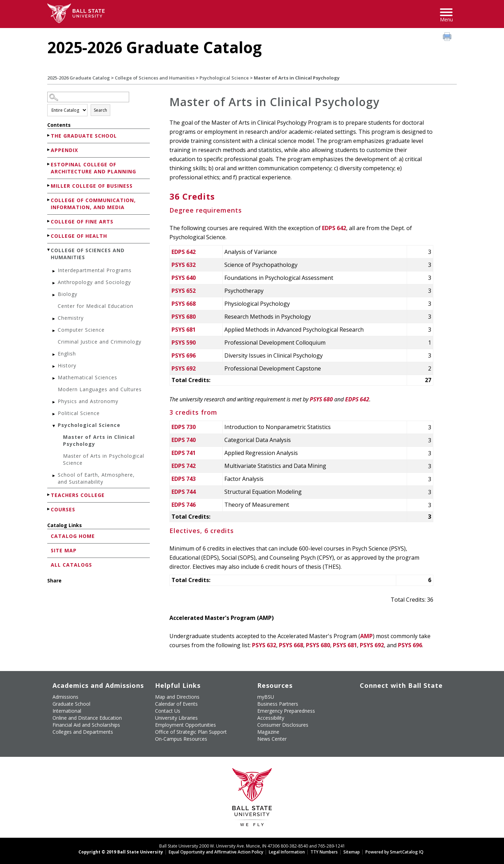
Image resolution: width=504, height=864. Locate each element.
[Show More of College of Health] (49, 236)
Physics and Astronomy (88, 401)
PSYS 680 (184, 317)
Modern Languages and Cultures (100, 389)
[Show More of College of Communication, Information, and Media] (49, 200)
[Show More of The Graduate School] (49, 135)
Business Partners (278, 704)
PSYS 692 (184, 368)
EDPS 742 (184, 466)
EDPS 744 (184, 492)
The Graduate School (84, 136)
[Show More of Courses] (49, 509)
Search (100, 110)
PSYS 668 (184, 304)
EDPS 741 (184, 453)
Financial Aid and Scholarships (86, 725)
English (67, 354)
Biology (68, 294)
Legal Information (287, 852)
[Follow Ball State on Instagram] (411, 700)
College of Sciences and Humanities (155, 78)
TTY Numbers (324, 852)
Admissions (65, 697)
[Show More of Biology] (54, 295)
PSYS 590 (184, 343)
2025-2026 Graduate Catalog (79, 78)
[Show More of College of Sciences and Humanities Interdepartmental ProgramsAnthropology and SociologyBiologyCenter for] (49, 250)
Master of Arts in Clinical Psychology (99, 440)
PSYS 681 (184, 330)
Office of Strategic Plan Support (191, 732)
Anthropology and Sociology (94, 282)
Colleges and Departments (83, 732)
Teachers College (78, 495)
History (67, 365)
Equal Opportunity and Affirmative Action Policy (216, 852)
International (67, 711)
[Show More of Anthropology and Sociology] (54, 283)
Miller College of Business (92, 186)
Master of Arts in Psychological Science (104, 459)
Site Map (64, 550)
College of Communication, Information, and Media (93, 204)
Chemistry (71, 318)
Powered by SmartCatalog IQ (394, 852)
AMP (366, 636)
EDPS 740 (184, 440)
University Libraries (176, 718)
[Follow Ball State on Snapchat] (379, 716)
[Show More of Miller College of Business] (49, 185)
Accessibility (271, 718)
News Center (272, 739)
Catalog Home (73, 536)
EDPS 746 (184, 505)
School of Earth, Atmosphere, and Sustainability (96, 478)
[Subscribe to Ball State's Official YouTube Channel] (395, 700)
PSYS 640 (184, 278)
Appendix (64, 150)
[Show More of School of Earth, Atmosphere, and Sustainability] (54, 476)
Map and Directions (177, 697)
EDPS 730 (184, 427)
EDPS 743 (184, 479)
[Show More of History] (54, 367)
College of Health (79, 236)
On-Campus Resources (181, 739)
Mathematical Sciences (87, 377)
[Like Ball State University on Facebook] (363, 700)
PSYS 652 (184, 291)
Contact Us (168, 711)
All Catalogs (71, 565)
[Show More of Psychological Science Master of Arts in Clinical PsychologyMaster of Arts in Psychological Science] (54, 426)
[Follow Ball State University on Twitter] (379, 700)
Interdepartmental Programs (95, 270)
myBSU (266, 697)
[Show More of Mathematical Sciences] (54, 378)
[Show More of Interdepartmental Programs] (54, 271)
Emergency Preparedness (286, 711)
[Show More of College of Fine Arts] (49, 221)
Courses (63, 509)
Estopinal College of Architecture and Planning (93, 168)
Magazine (268, 732)
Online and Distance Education (87, 718)
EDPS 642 (334, 228)
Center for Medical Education (96, 306)
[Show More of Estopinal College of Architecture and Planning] (49, 164)
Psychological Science (224, 78)
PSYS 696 (184, 355)
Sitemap (352, 852)
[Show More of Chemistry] (54, 319)
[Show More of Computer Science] (54, 331)
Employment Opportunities (185, 725)
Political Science (79, 413)
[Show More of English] (54, 355)
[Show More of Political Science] (54, 414)
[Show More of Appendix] (49, 150)
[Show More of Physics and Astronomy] (54, 402)
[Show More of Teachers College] (49, 495)
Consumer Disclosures (283, 725)
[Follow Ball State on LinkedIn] (363, 716)
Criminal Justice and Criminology (100, 342)
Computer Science (81, 330)
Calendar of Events (176, 704)
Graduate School (71, 704)
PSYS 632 (184, 265)
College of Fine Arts (82, 222)
